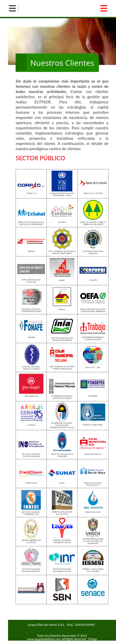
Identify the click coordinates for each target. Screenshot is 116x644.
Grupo (61, 625)
